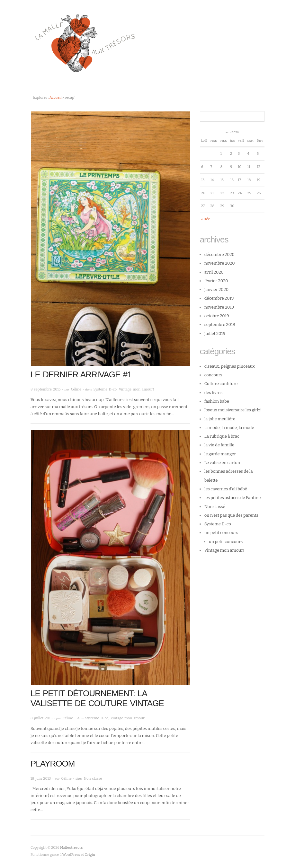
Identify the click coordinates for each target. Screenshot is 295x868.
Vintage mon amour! (137, 389)
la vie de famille (219, 445)
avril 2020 (214, 272)
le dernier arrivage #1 (81, 374)
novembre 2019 (219, 307)
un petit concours (221, 533)
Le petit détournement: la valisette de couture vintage (97, 698)
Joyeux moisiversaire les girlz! (233, 410)
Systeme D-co (105, 389)
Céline (76, 389)
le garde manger (220, 454)
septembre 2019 (220, 324)
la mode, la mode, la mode (229, 428)
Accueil (56, 97)
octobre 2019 (217, 316)
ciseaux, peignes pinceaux (230, 366)
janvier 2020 (216, 289)
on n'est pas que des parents (231, 515)
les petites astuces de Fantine (233, 498)
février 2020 (216, 281)
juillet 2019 (215, 333)
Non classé (93, 779)
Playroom (53, 764)
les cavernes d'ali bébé (226, 489)
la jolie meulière (220, 419)
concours (213, 375)
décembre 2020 (219, 254)
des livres (214, 393)
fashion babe (217, 401)
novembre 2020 (220, 263)
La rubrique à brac (222, 436)
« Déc (206, 219)
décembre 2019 (219, 298)
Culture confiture (221, 384)
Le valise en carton (222, 463)
